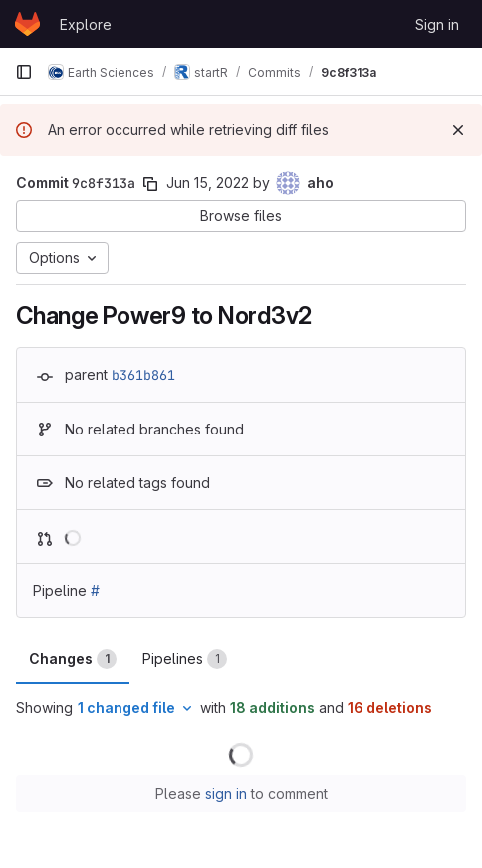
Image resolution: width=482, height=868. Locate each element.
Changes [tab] (73, 659)
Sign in (437, 24)
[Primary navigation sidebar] (24, 72)
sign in (226, 794)
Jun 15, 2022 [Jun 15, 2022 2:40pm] (208, 183)
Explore (86, 24)
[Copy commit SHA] (150, 184)
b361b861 (143, 375)
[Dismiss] (458, 130)
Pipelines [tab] (185, 659)
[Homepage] (27, 24)
